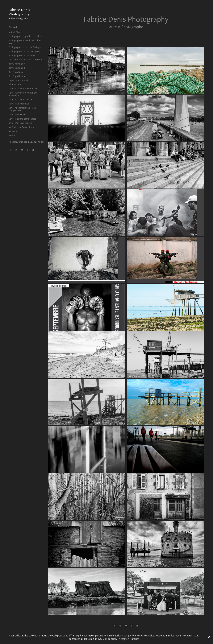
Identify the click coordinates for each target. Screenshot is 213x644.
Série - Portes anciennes (20, 123)
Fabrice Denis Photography (20, 12)
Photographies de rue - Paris (22, 55)
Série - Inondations (18, 115)
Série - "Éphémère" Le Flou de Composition (23, 109)
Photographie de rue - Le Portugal (25, 47)
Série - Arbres (15, 84)
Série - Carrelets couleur (20, 100)
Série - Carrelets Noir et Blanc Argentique (23, 94)
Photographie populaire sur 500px (26, 142)
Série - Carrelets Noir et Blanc (23, 89)
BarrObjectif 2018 (17, 68)
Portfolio (13, 27)
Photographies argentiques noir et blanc (25, 42)
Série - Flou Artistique (19, 104)
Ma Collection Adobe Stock (21, 127)
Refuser (135, 639)
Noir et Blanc (15, 32)
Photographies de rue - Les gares (24, 51)
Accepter (124, 639)
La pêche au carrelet (18, 80)
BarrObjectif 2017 (17, 72)
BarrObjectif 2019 (17, 64)
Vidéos (12, 135)
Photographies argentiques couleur (25, 36)
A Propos (13, 131)
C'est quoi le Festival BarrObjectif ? (25, 60)
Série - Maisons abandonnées (22, 119)
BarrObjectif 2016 (17, 76)
